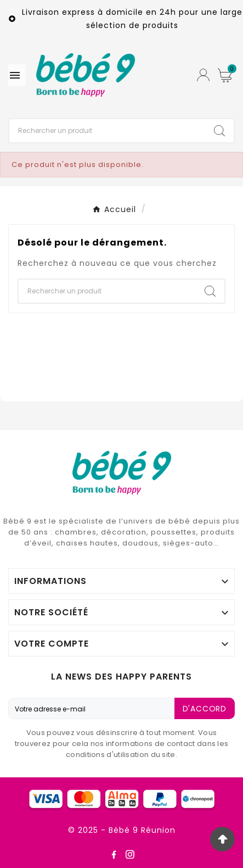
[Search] (219, 131)
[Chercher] (107, 131)
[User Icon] (203, 75)
